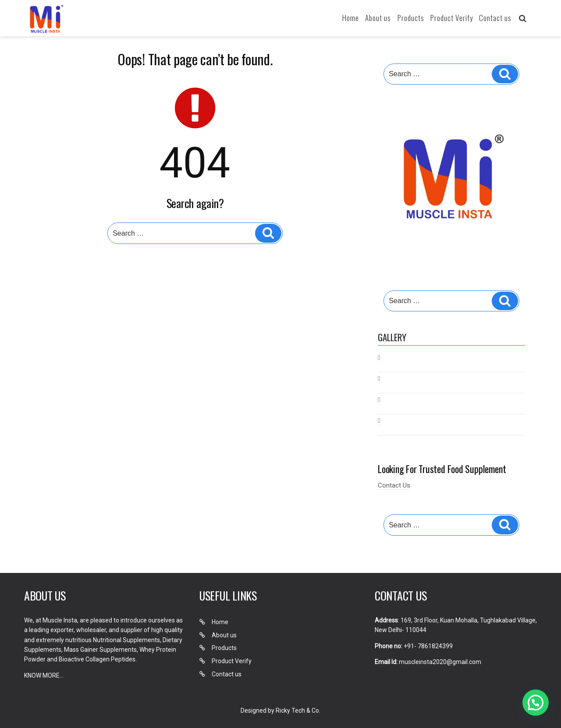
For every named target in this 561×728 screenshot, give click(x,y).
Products (411, 18)
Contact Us (394, 485)
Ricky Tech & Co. (298, 710)
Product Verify (452, 18)
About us (378, 18)
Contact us (495, 18)
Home (351, 18)
